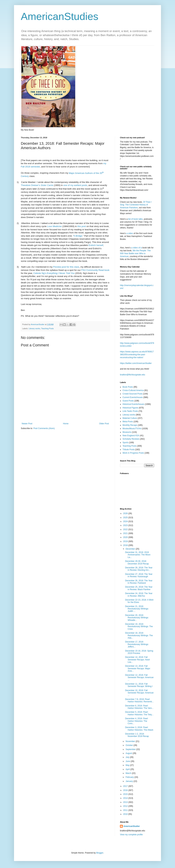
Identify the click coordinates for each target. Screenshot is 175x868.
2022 (126, 529)
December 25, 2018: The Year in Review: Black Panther (139, 588)
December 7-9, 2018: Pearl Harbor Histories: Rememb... (139, 700)
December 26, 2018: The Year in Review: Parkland (139, 582)
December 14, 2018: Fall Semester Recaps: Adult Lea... (137, 660)
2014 (126, 798)
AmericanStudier (132, 826)
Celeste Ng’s (54, 273)
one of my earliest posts (75, 185)
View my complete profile (131, 835)
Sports (126, 443)
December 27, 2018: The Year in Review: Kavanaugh (139, 575)
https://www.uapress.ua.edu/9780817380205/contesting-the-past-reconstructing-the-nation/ (137, 355)
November (131, 741)
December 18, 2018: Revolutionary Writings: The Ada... (139, 635)
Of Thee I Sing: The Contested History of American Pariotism (136, 205)
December (131, 549)
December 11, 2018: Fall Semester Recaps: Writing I (139, 685)
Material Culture (130, 418)
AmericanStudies (60, 16)
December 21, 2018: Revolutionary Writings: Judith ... (137, 609)
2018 (126, 545)
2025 (126, 518)
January (130, 781)
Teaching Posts (47, 328)
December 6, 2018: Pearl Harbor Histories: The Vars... (139, 707)
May (128, 765)
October (130, 745)
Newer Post (27, 424)
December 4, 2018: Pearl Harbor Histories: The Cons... (136, 721)
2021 (126, 533)
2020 (126, 537)
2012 (126, 806)
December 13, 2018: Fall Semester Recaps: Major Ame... (138, 668)
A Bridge (78, 236)
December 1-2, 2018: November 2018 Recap (137, 735)
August (129, 753)
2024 (126, 521)
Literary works (34, 328)
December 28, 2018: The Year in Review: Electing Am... (139, 569)
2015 (126, 794)
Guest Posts (128, 401)
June (128, 761)
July (128, 757)
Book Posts (128, 387)
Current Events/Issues (133, 397)
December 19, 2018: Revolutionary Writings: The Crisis (139, 627)
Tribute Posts (129, 450)
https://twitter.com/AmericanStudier (136, 363)
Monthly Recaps (130, 425)
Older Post (104, 424)
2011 (126, 810)
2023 (126, 525)
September (131, 749)
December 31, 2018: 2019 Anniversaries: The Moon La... (138, 555)
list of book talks (135, 219)
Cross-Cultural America (133, 390)
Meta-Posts (128, 422)
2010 (126, 814)
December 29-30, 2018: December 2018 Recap (137, 562)
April (128, 769)
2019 (126, 541)
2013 (126, 802)
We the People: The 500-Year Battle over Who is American (135, 253)
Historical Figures (130, 408)
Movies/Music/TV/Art (132, 429)
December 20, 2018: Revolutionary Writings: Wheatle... (137, 618)
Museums (127, 432)
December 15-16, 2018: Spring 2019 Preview (139, 652)
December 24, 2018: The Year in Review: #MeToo (139, 595)
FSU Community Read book (95, 270)
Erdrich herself (96, 245)
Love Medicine (54, 226)
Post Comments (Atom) (44, 428)
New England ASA (131, 436)
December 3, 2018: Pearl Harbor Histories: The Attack (139, 729)
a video (130, 233)
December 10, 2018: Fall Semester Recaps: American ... (139, 693)
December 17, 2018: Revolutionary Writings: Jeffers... (137, 644)
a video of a (137, 248)
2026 (126, 513)
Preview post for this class (66, 267)
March (129, 773)
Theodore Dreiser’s (37, 185)
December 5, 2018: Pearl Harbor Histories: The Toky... (139, 713)
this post (82, 226)
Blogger (100, 853)
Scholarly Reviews (131, 439)
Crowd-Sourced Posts (133, 394)
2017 (126, 786)
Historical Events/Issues (133, 404)
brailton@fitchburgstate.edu (133, 375)
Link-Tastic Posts (130, 411)
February (130, 777)
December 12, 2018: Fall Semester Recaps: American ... (139, 678)
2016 (126, 790)
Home (66, 424)
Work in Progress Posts (133, 453)
